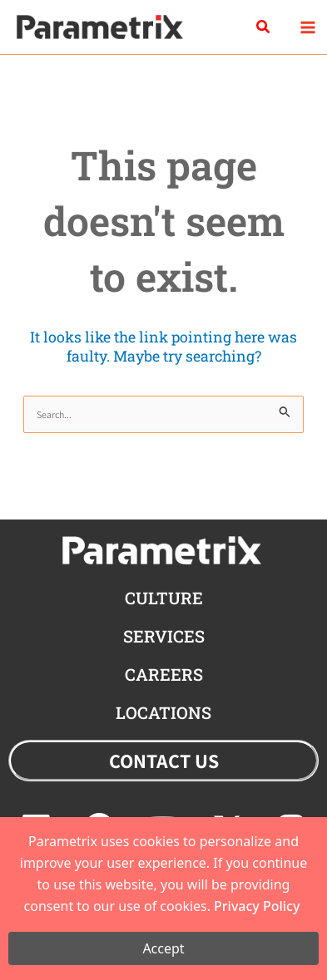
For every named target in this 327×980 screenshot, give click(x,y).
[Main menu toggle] (307, 27)
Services (164, 636)
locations (163, 712)
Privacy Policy (257, 906)
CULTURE (164, 598)
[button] (264, 27)
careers (164, 674)
